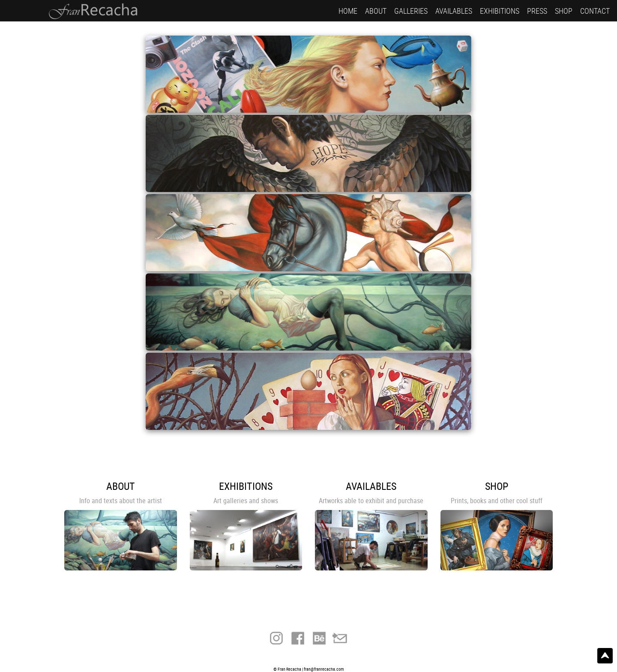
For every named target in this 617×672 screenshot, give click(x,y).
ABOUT (376, 11)
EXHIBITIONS (500, 11)
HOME (348, 11)
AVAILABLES (454, 11)
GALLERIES (411, 11)
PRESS (537, 11)
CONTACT (595, 11)
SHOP (564, 11)
